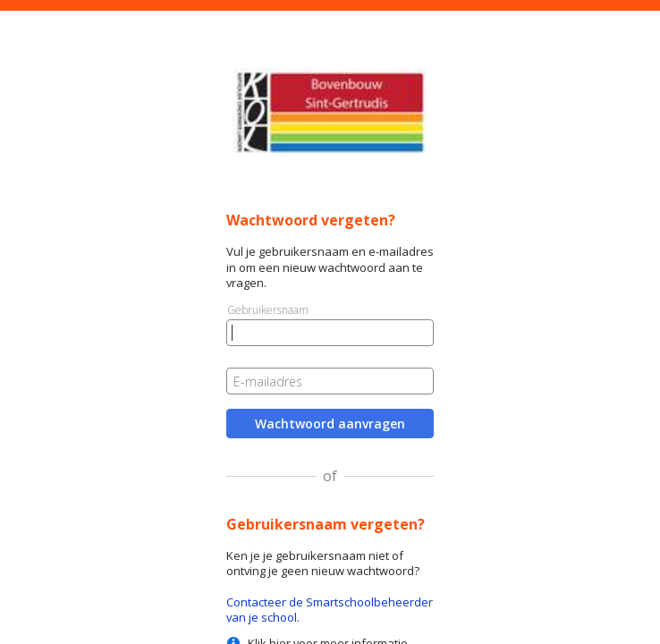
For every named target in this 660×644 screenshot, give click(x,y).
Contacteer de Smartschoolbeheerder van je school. (330, 610)
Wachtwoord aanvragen (330, 424)
